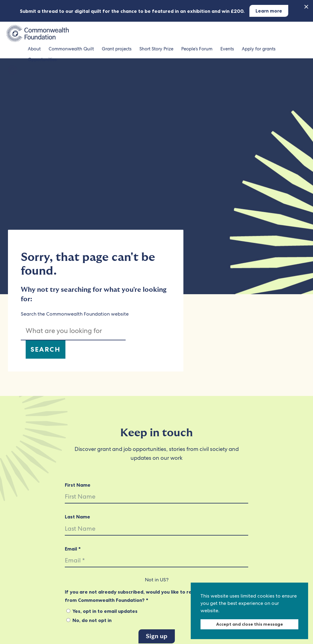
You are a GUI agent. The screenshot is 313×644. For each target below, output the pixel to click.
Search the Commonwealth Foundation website (75, 314)
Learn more (269, 11)
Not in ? (157, 580)
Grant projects (117, 49)
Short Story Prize (156, 49)
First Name (78, 485)
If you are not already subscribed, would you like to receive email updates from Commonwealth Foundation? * (152, 596)
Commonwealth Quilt (71, 49)
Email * (73, 549)
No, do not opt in (89, 620)
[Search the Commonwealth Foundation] (13, 71)
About (34, 49)
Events (227, 49)
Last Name (77, 517)
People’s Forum (197, 49)
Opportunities (42, 60)
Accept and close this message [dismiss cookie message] (250, 624)
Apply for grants (259, 49)
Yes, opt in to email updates (102, 611)
